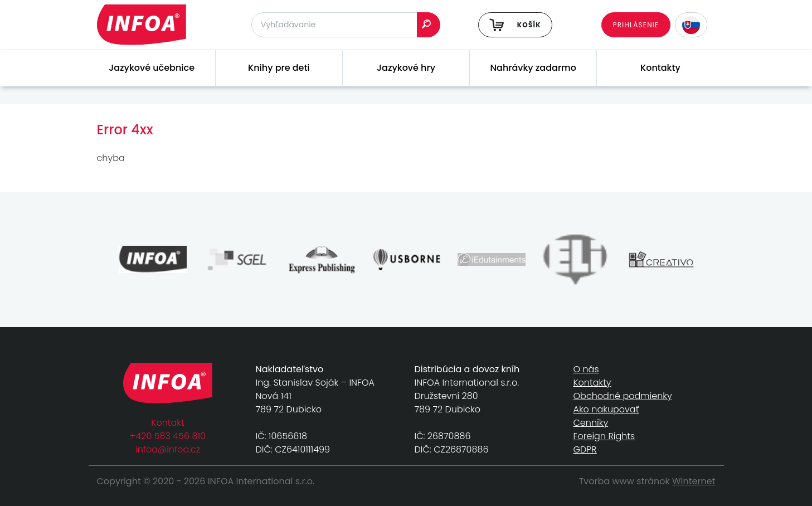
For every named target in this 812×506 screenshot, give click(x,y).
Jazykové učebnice (152, 68)
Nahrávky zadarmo (533, 68)
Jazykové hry (406, 68)
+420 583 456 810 (168, 436)
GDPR (585, 449)
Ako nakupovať (606, 409)
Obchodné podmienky (623, 396)
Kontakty (660, 68)
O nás (586, 369)
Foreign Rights (604, 436)
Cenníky (591, 423)
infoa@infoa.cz (168, 449)
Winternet (694, 481)
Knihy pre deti (279, 68)
